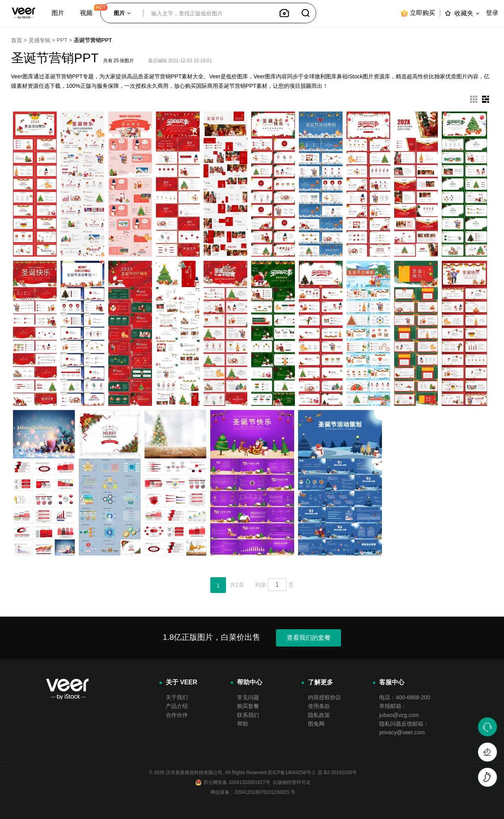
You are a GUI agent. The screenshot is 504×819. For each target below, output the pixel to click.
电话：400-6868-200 (405, 697)
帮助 (243, 724)
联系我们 (248, 715)
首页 (17, 40)
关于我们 (177, 697)
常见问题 (248, 697)
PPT (62, 40)
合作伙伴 (177, 715)
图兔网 (316, 724)
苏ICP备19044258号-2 (291, 773)
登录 (492, 13)
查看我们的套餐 (309, 638)
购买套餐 (248, 706)
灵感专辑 (39, 40)
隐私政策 (319, 715)
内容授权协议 (324, 697)
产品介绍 (177, 706)
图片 (58, 13)
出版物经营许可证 (290, 782)
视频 (86, 13)
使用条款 (319, 706)
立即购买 (418, 13)
